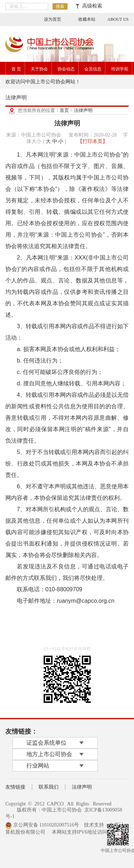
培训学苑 (120, 69)
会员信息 (93, 69)
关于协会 (39, 69)
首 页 (16, 69)
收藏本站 (87, 19)
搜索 (60, 6)
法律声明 (83, 110)
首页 (64, 110)
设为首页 (53, 19)
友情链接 (15, 787)
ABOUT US (118, 19)
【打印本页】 (93, 141)
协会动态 (66, 69)
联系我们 (49, 787)
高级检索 (89, 6)
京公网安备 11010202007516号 (42, 825)
